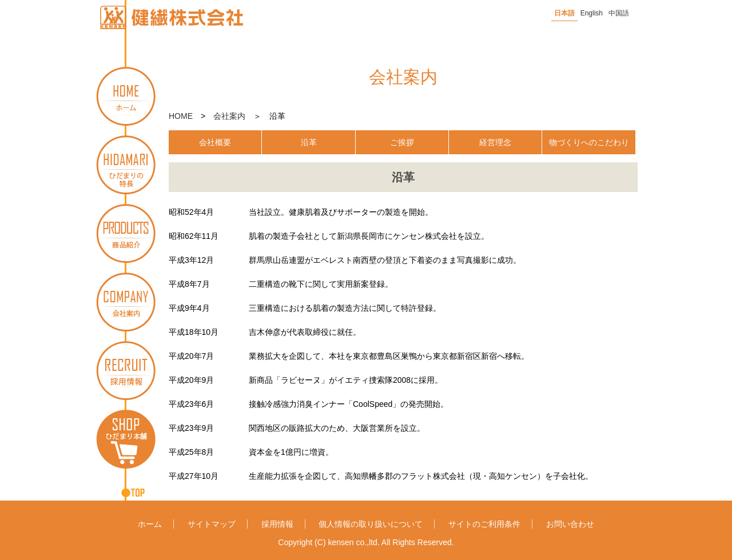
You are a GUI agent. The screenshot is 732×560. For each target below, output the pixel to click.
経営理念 (495, 142)
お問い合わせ (570, 524)
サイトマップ (212, 524)
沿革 (309, 142)
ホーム (150, 524)
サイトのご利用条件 (484, 524)
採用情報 (277, 524)
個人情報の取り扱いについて (371, 524)
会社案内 (229, 116)
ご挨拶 (402, 142)
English (592, 13)
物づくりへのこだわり (589, 142)
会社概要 (215, 142)
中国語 (619, 13)
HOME (181, 116)
